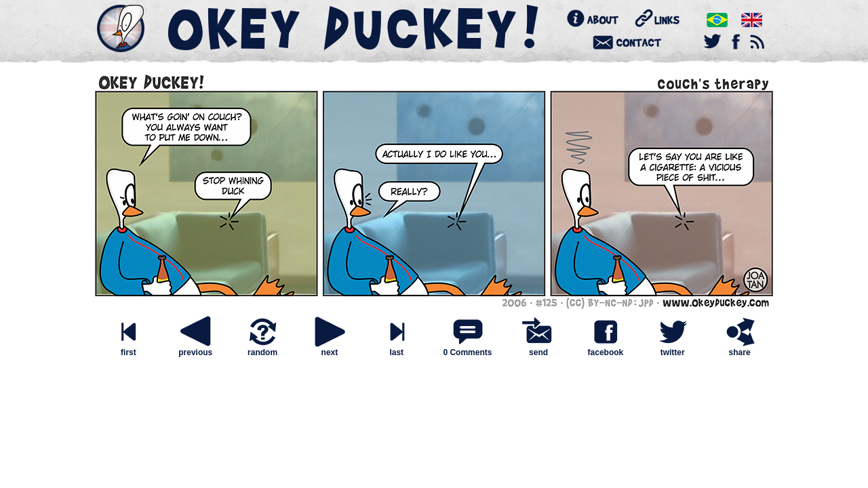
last (397, 349)
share (740, 349)
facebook (606, 349)
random (262, 349)
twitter (673, 349)
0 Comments (467, 352)
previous (195, 349)
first (128, 349)
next (330, 349)
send (538, 349)
